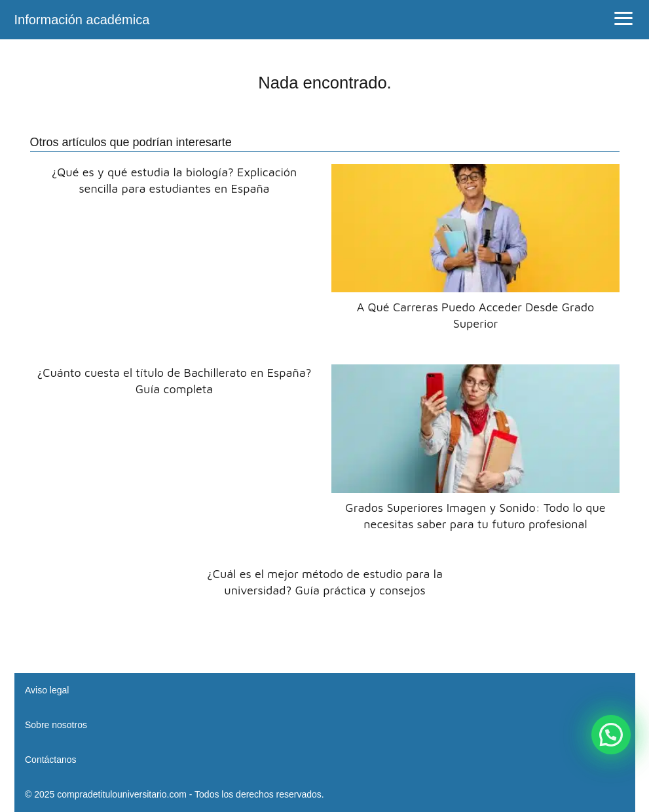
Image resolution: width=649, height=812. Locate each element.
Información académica (82, 20)
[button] (611, 735)
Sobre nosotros (56, 725)
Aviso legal (47, 690)
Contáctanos (51, 760)
